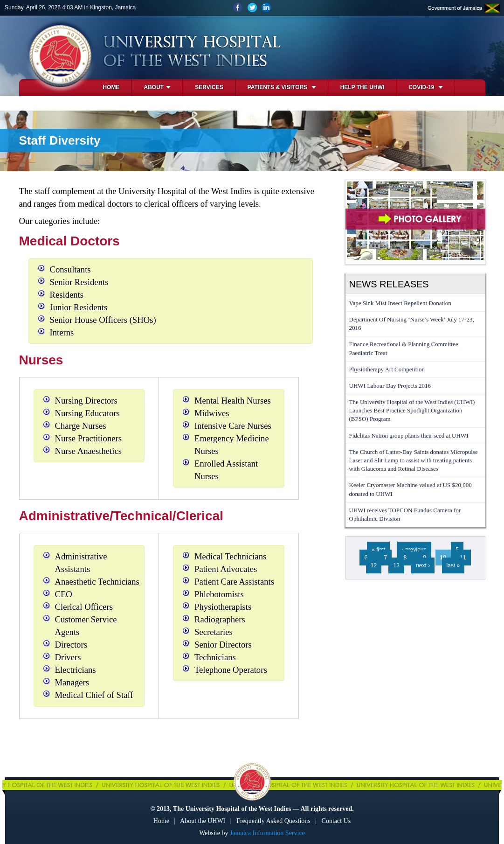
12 (374, 565)
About (158, 87)
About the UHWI (203, 821)
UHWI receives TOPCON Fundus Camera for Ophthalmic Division (405, 514)
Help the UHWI (362, 87)
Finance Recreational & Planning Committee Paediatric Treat (404, 348)
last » (453, 565)
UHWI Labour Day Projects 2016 (390, 386)
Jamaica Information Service (267, 833)
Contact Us (336, 821)
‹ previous (414, 550)
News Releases (389, 284)
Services (209, 87)
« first (378, 550)
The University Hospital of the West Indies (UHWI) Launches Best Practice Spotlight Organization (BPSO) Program (412, 410)
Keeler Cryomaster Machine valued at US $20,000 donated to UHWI (411, 489)
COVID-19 (426, 87)
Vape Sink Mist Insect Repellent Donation (400, 303)
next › (423, 565)
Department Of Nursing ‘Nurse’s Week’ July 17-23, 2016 (412, 324)
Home (111, 87)
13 (396, 565)
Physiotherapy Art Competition (387, 369)
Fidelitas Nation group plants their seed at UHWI (409, 436)
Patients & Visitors (282, 87)
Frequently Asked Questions (273, 821)
